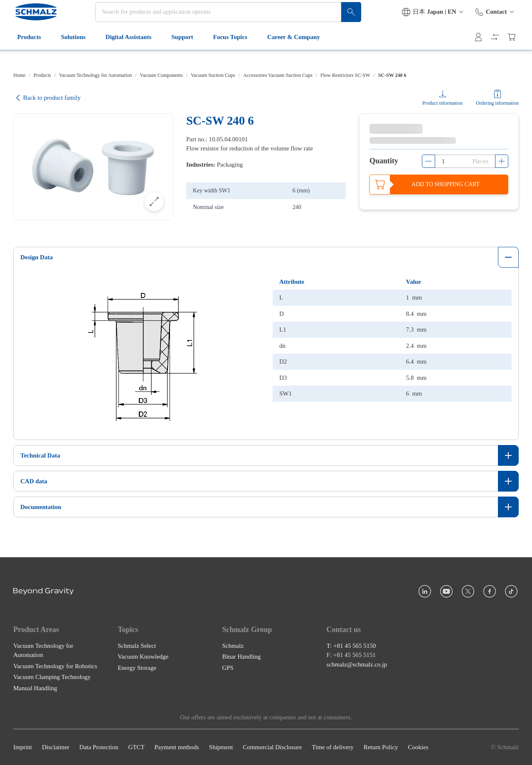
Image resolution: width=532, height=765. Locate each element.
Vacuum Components (161, 75)
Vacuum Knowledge (143, 657)
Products (32, 53)
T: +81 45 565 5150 (351, 646)
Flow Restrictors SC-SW (345, 75)
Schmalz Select (137, 646)
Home (19, 75)
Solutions (76, 53)
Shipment (221, 747)
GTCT (137, 747)
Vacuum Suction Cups (213, 75)
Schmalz (233, 646)
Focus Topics (233, 53)
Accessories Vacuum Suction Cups (278, 75)
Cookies (418, 747)
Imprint (23, 747)
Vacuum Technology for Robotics (55, 666)
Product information (442, 103)
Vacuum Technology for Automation (95, 75)
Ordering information (497, 103)
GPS (228, 668)
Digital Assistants (131, 53)
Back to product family (47, 98)
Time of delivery (332, 747)
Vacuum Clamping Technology (52, 677)
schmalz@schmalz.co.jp (357, 664)
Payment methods (177, 747)
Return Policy (381, 747)
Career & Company (297, 53)
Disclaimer (56, 747)
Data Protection (99, 747)
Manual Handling (35, 688)
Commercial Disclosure (272, 747)
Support (185, 53)
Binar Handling (241, 657)
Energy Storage (137, 668)
